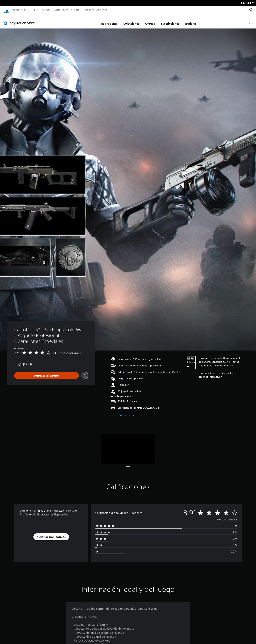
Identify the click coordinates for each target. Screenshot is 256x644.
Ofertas (129, 20)
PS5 (26, 10)
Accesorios (60, 10)
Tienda (88, 10)
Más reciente (88, 20)
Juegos (16, 10)
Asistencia (102, 10)
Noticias (75, 10)
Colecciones (111, 20)
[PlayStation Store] (20, 19)
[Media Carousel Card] (128, 445)
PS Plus (45, 10)
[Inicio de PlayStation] (7, 10)
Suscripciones (149, 20)
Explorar (170, 20)
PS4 (35, 10)
